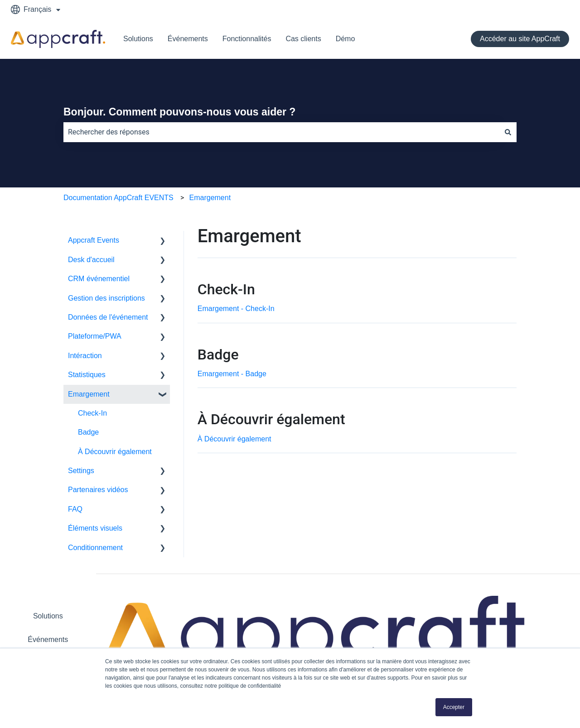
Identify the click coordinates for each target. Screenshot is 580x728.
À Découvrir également (234, 439)
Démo (346, 39)
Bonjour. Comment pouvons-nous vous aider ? (179, 112)
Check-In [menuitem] (92, 413)
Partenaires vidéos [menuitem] (98, 490)
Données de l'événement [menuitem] (108, 317)
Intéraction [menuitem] (85, 356)
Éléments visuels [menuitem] (95, 528)
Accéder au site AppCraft (520, 39)
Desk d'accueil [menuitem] (91, 260)
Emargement (210, 198)
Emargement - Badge (232, 374)
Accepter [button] (454, 707)
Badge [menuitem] (88, 432)
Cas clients (303, 39)
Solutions (138, 39)
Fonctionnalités (247, 39)
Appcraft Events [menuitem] (94, 240)
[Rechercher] (508, 132)
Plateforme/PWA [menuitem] (95, 336)
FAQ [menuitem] (75, 509)
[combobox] (281, 132)
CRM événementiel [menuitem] (99, 279)
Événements (188, 39)
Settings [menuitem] (81, 471)
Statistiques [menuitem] (87, 375)
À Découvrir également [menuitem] (115, 452)
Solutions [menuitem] (48, 616)
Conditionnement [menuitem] (95, 548)
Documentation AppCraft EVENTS (118, 198)
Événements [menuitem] (48, 639)
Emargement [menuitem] (89, 394)
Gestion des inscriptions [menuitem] (106, 298)
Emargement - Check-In (236, 309)
